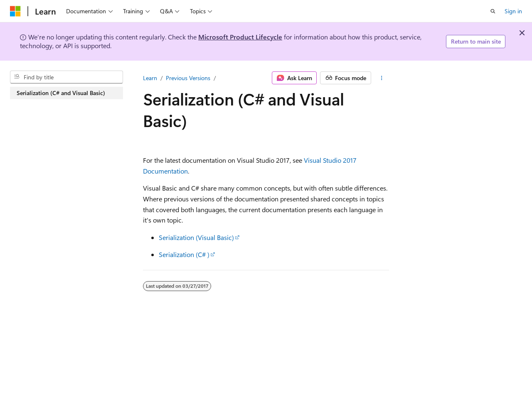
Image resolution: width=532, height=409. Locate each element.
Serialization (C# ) (184, 254)
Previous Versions (188, 78)
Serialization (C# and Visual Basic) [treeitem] (61, 93)
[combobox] (66, 77)
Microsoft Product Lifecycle (240, 37)
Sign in (513, 11)
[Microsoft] (15, 11)
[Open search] (493, 11)
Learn (150, 78)
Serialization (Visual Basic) (196, 237)
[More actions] (382, 78)
